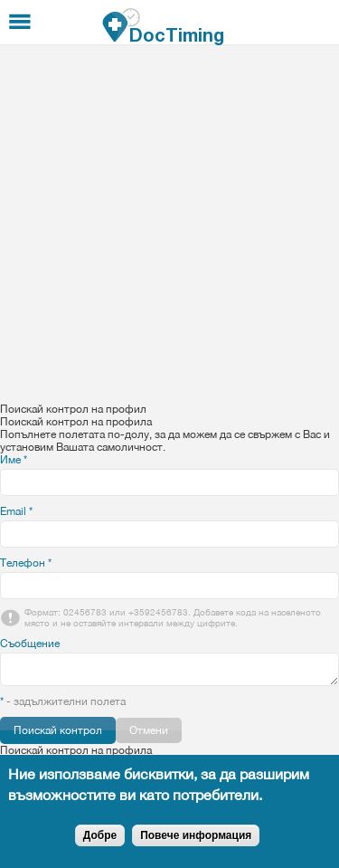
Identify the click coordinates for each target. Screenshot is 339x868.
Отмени (149, 730)
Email (16, 511)
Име (14, 460)
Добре (100, 835)
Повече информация (196, 835)
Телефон (26, 563)
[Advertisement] (169, 224)
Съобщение (30, 644)
